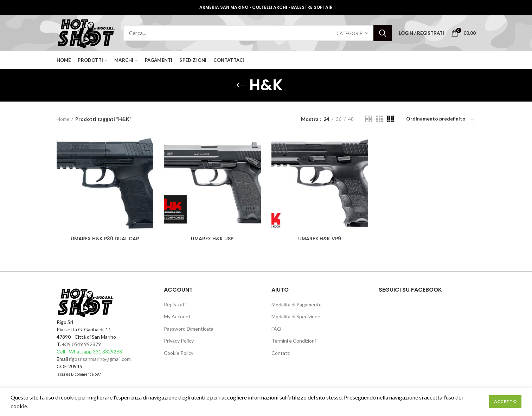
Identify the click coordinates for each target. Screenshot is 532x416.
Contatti (281, 353)
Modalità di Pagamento (297, 304)
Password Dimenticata (189, 329)
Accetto (505, 401)
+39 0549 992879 (81, 344)
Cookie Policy (179, 353)
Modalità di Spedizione (296, 316)
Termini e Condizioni (294, 341)
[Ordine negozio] (441, 120)
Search (383, 33)
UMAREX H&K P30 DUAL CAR (105, 239)
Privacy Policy (179, 341)
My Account (177, 316)
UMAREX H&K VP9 (320, 239)
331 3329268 (107, 352)
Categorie (349, 33)
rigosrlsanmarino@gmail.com (100, 359)
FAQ (276, 329)
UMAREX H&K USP (212, 239)
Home (63, 119)
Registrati (175, 304)
